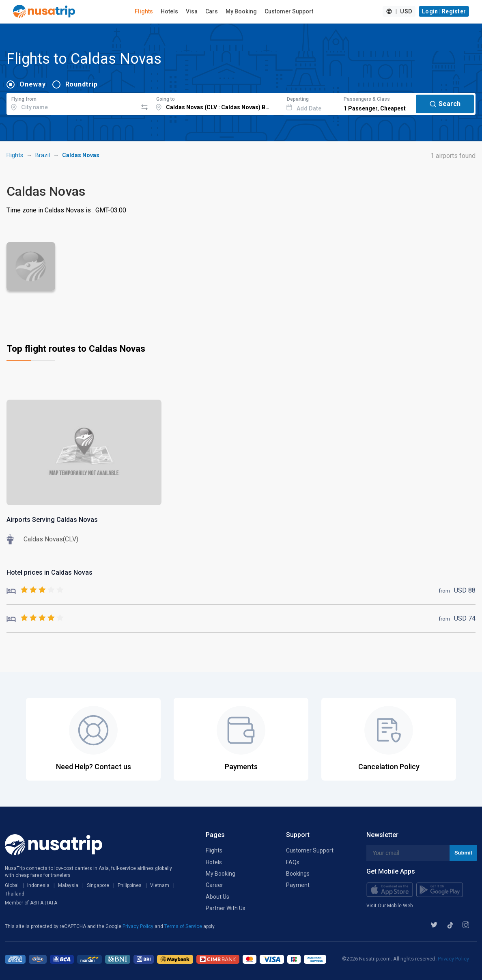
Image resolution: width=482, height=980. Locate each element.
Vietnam (160, 885)
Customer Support (289, 11)
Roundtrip (82, 84)
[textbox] (72, 103)
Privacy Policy (139, 926)
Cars (212, 11)
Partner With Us (226, 908)
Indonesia (38, 885)
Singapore (98, 885)
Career (214, 885)
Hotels (169, 11)
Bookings (298, 874)
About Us (217, 897)
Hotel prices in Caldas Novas (49, 572)
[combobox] (72, 103)
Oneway (33, 84)
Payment (298, 885)
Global (12, 885)
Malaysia (68, 885)
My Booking (241, 11)
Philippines (130, 885)
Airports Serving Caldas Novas (52, 520)
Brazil (43, 155)
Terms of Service (184, 926)
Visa (192, 11)
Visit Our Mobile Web (389, 906)
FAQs (293, 862)
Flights (144, 11)
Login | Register (444, 11)
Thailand (15, 894)
